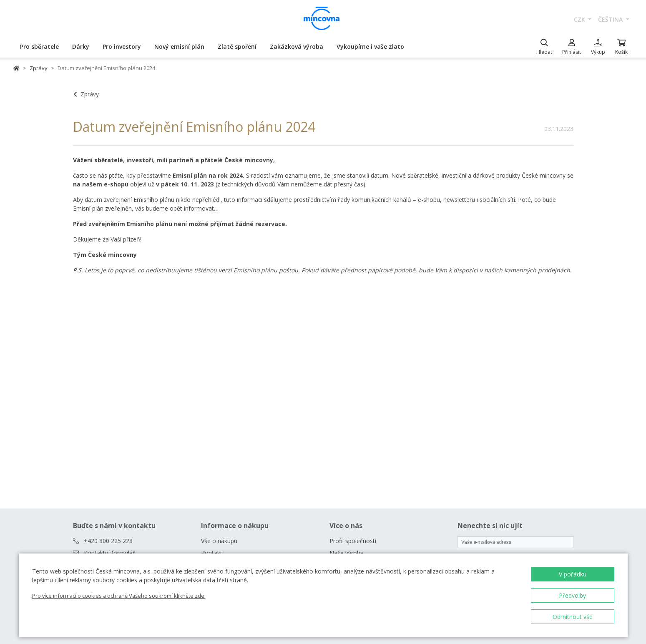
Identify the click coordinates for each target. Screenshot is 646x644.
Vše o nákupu (219, 541)
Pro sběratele (39, 47)
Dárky (81, 47)
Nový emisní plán (179, 47)
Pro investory (122, 47)
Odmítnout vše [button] (573, 617)
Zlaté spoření (237, 47)
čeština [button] (611, 19)
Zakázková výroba (297, 47)
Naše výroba (347, 553)
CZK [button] (580, 19)
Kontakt (212, 553)
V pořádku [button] (573, 574)
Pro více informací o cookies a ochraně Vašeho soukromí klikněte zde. (119, 596)
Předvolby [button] (572, 595)
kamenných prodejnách (537, 270)
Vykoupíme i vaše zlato (370, 47)
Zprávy (39, 68)
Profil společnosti (353, 541)
